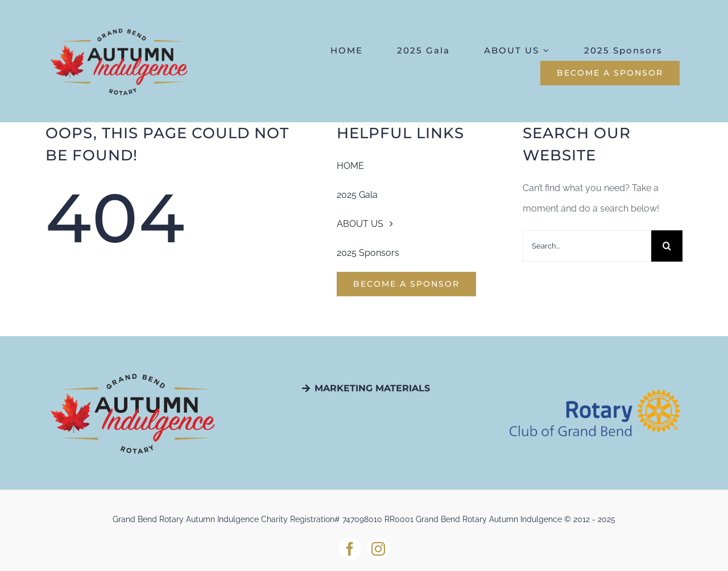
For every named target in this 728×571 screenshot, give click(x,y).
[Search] (667, 246)
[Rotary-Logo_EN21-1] (595, 394)
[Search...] (587, 246)
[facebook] (350, 549)
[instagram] (378, 549)
